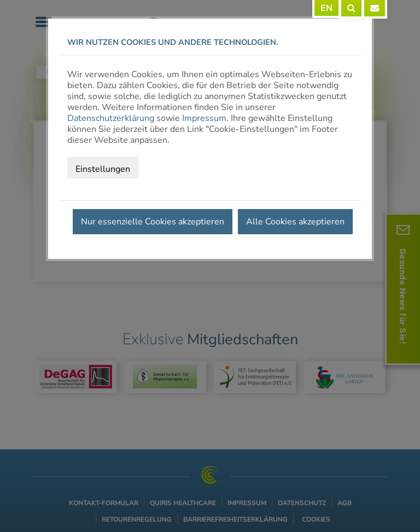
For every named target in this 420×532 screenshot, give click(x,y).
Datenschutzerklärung (111, 118)
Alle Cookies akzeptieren (295, 222)
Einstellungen (103, 169)
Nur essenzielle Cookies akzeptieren (153, 222)
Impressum (204, 118)
